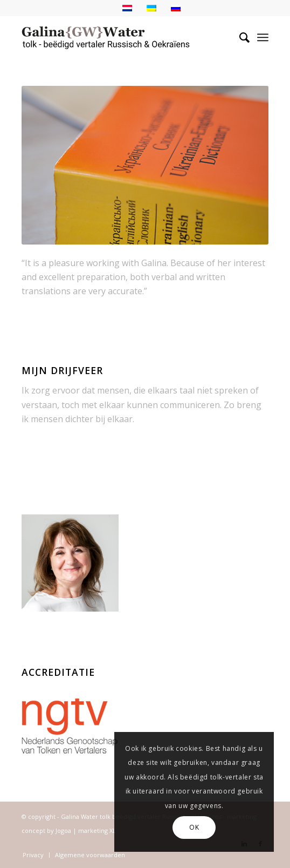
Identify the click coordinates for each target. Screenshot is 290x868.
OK (194, 827)
